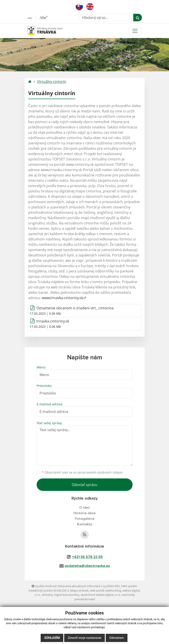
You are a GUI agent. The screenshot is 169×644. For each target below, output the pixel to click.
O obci (84, 508)
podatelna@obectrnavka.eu (87, 566)
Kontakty (85, 524)
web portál (97, 590)
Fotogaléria (84, 519)
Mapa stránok (79, 590)
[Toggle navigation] (135, 31)
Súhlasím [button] (52, 638)
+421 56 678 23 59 (87, 557)
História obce (84, 513)
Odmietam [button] (116, 638)
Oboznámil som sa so (82, 472)
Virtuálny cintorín (52, 82)
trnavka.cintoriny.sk (53, 321)
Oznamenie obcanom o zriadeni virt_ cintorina (75, 308)
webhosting (113, 590)
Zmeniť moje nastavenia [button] (84, 638)
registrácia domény (67, 595)
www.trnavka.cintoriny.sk (62, 298)
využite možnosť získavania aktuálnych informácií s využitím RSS (76, 586)
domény (47, 595)
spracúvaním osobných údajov (100, 472)
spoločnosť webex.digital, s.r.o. (101, 595)
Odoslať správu (84, 485)
